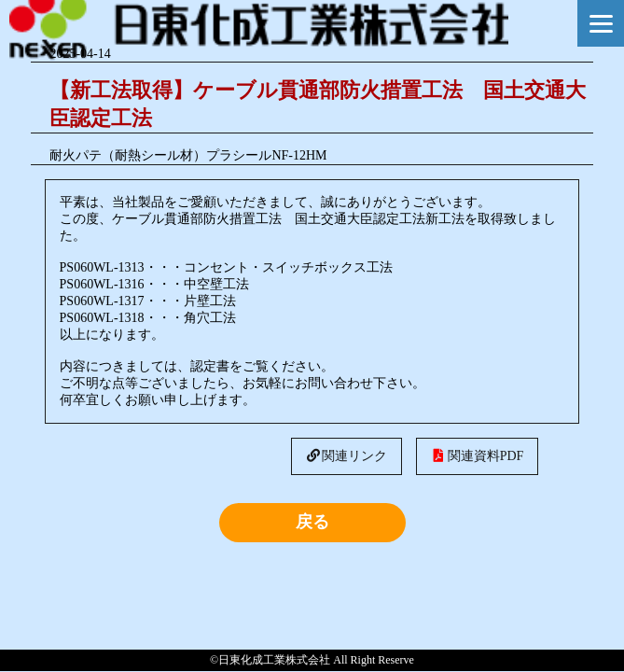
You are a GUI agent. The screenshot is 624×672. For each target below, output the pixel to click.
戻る (312, 522)
